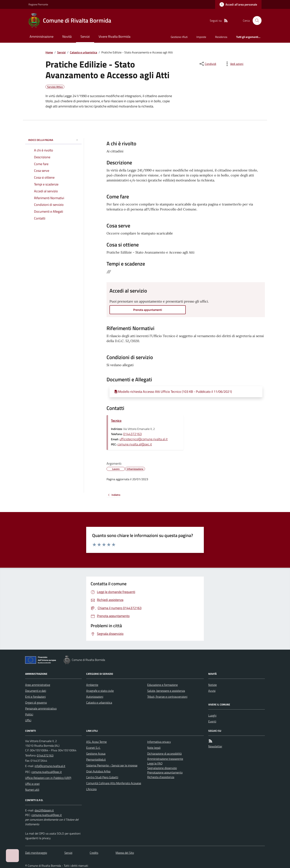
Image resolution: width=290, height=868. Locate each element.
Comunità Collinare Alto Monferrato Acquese (114, 783)
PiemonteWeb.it (96, 759)
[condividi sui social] (208, 64)
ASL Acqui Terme (96, 742)
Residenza (221, 37)
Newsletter (215, 746)
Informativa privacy (159, 742)
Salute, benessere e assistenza (166, 691)
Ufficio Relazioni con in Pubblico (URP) (48, 778)
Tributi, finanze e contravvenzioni (167, 697)
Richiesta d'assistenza (161, 777)
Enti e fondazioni (35, 697)
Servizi (85, 37)
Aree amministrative (38, 685)
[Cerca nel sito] (256, 21)
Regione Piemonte (38, 4)
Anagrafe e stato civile (100, 691)
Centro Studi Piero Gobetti (102, 777)
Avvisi (212, 691)
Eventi (212, 721)
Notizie (213, 685)
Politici (29, 714)
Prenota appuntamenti (148, 310)
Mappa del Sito (125, 853)
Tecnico (116, 421)
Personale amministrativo (41, 708)
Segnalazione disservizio (162, 768)
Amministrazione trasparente (165, 759)
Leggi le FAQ (155, 763)
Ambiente (92, 685)
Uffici (28, 720)
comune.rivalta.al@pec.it (135, 444)
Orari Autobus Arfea (98, 771)
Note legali (154, 748)
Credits (94, 853)
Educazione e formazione (162, 685)
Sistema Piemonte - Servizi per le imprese (112, 765)
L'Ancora (91, 789)
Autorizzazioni (95, 697)
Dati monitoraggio (36, 853)
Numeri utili (32, 790)
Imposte (201, 37)
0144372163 (132, 434)
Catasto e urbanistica (84, 52)
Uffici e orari (32, 784)
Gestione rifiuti (179, 37)
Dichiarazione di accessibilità (164, 754)
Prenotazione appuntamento (165, 772)
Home (49, 52)
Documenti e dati (36, 691)
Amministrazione (42, 37)
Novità (67, 37)
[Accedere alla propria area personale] (238, 4)
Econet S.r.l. (93, 748)
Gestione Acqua (96, 754)
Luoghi (212, 715)
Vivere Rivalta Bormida (114, 37)
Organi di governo (36, 702)
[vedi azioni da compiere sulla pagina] (234, 64)
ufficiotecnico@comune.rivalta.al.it (144, 439)
